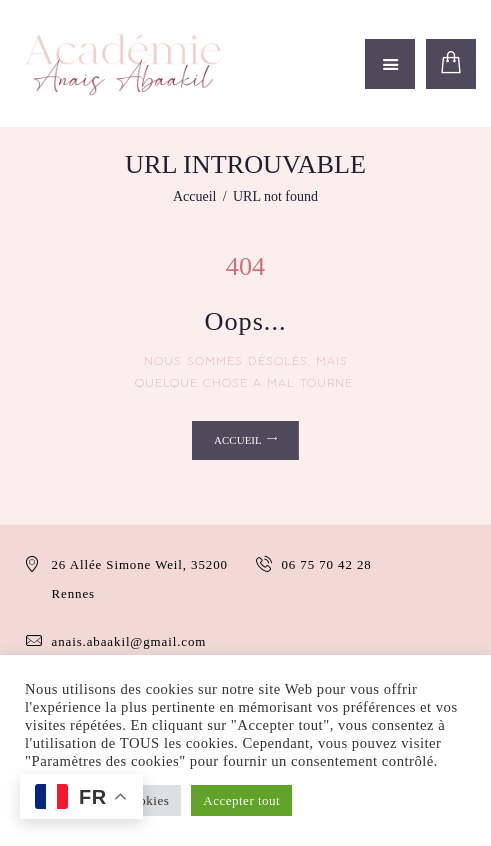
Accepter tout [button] (241, 800)
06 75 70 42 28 (327, 564)
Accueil (195, 196)
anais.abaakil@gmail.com (129, 641)
